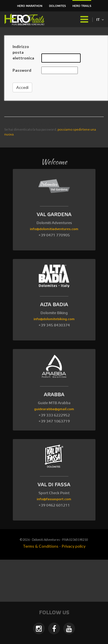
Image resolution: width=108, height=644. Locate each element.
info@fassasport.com (54, 499)
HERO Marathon (30, 6)
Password (22, 70)
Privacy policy (74, 546)
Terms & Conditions (41, 546)
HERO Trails (82, 6)
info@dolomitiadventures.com (54, 229)
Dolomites (57, 6)
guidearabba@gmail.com (54, 409)
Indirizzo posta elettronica (23, 52)
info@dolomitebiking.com (54, 319)
